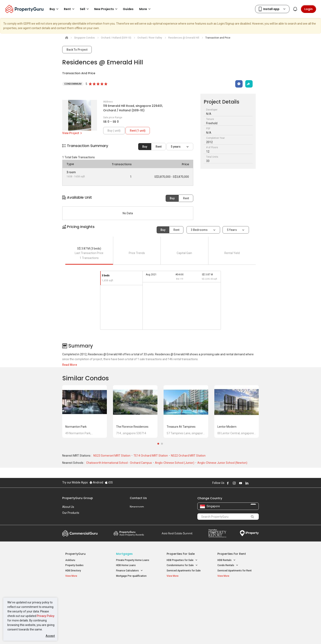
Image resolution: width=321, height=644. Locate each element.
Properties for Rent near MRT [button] (135, 605)
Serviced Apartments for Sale (184, 571)
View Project (72, 133)
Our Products (71, 513)
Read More (70, 365)
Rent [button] (70, 9)
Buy (145, 147)
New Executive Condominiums (83, 601)
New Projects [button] (106, 9)
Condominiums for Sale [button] (182, 565)
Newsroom (137, 507)
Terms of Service (106, 635)
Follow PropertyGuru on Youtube (241, 483)
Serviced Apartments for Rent (235, 571)
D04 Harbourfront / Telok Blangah (236, 596)
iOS (109, 482)
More (146, 9)
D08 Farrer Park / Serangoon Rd (235, 610)
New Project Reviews (77, 606)
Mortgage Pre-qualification (131, 576)
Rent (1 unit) (138, 131)
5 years (176, 147)
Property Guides (74, 565)
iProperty (249, 533)
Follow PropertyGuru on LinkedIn (247, 483)
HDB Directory (73, 571)
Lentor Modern (227, 427)
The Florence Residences (132, 427)
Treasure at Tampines (181, 427)
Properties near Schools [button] (183, 605)
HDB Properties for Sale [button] (182, 560)
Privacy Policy (46, 616)
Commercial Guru (80, 533)
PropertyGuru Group (78, 498)
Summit (177, 533)
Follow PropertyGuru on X (252, 483)
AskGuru (70, 560)
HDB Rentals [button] (227, 560)
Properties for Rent (232, 554)
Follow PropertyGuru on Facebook (228, 483)
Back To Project (77, 50)
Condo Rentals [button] (228, 565)
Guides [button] (128, 9)
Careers (67, 519)
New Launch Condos (77, 596)
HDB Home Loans (126, 565)
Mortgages (124, 554)
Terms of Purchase (157, 635)
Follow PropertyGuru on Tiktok (257, 483)
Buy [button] (55, 9)
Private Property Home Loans (133, 560)
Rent (159, 147)
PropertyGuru (75, 554)
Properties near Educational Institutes (183, 591)
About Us (68, 507)
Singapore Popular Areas (236, 589)
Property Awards (129, 533)
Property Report (217, 533)
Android (96, 482)
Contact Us (138, 498)
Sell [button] (85, 9)
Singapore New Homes (82, 589)
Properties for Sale (181, 554)
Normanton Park (76, 427)
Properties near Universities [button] (185, 600)
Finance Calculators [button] (129, 571)
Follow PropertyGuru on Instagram (234, 483)
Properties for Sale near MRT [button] (135, 600)
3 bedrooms (199, 230)
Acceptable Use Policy (76, 635)
